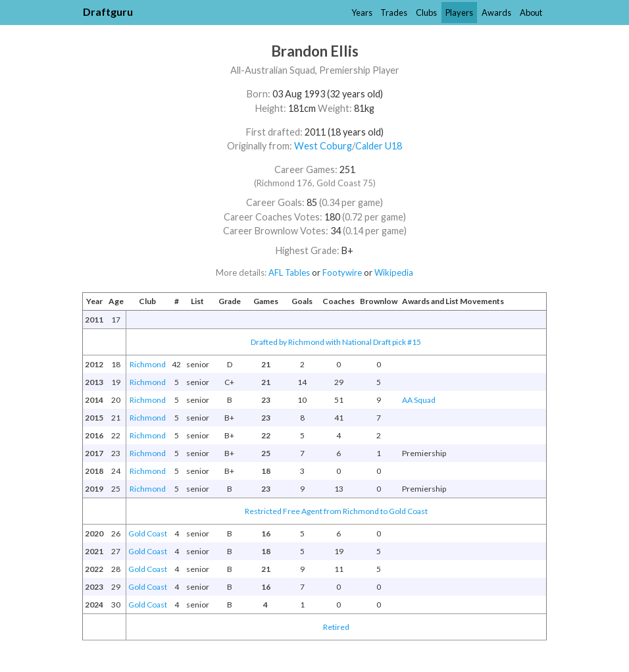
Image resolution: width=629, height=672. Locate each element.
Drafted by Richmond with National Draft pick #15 (336, 342)
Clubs (426, 13)
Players (459, 13)
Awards (496, 13)
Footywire (342, 272)
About (531, 13)
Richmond (148, 364)
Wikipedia (394, 272)
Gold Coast (148, 533)
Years (362, 13)
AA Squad (419, 400)
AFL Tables (289, 272)
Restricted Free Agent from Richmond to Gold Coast (336, 511)
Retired (336, 627)
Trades (394, 13)
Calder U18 (379, 146)
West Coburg (323, 146)
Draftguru (108, 12)
